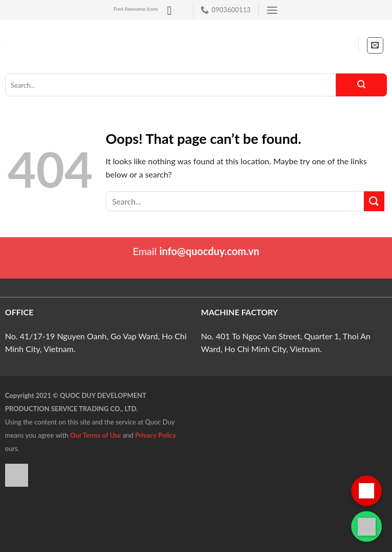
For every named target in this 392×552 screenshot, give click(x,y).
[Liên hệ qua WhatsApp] (366, 526)
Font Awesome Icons (136, 9)
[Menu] (272, 10)
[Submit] (361, 85)
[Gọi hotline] (366, 491)
